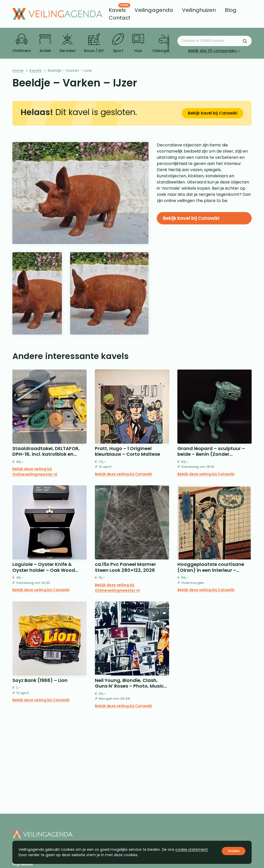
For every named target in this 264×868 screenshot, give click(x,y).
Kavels (36, 71)
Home (18, 71)
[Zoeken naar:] (214, 41)
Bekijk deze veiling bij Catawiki (123, 474)
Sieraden (68, 43)
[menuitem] (117, 10)
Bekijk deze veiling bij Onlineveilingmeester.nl (35, 472)
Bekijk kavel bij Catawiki (213, 113)
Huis (138, 43)
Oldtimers (22, 43)
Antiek (45, 43)
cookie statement (192, 849)
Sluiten (234, 851)
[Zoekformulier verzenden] (245, 41)
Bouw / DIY (94, 43)
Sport (118, 43)
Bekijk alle (214, 51)
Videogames (164, 43)
